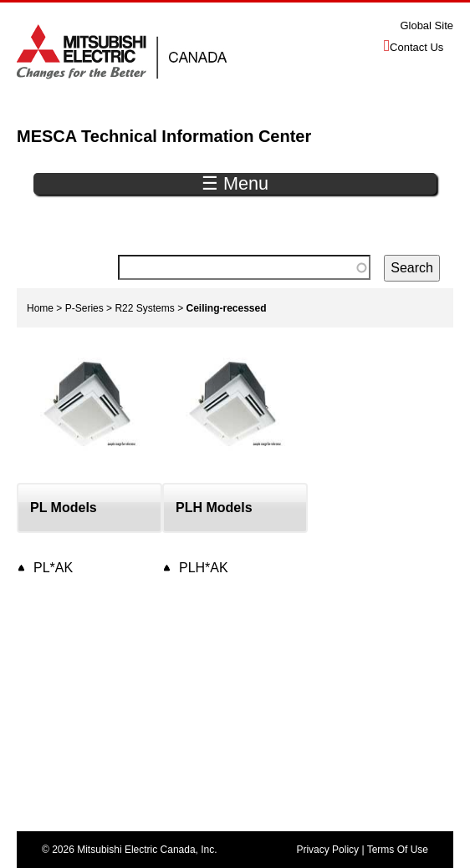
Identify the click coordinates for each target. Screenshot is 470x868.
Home (40, 308)
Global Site (427, 25)
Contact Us (416, 47)
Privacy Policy (327, 850)
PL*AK (53, 568)
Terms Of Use (398, 850)
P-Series (84, 308)
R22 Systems (144, 308)
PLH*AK (204, 568)
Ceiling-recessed (227, 308)
